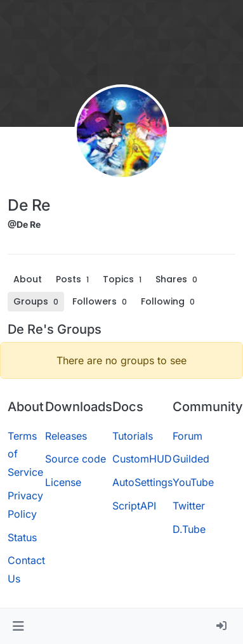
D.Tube (189, 529)
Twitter (189, 506)
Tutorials (133, 436)
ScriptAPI (134, 506)
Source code (76, 459)
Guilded (191, 459)
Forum (187, 436)
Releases (66, 436)
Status (22, 537)
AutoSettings (142, 482)
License (63, 482)
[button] (18, 626)
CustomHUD (142, 459)
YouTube (193, 482)
